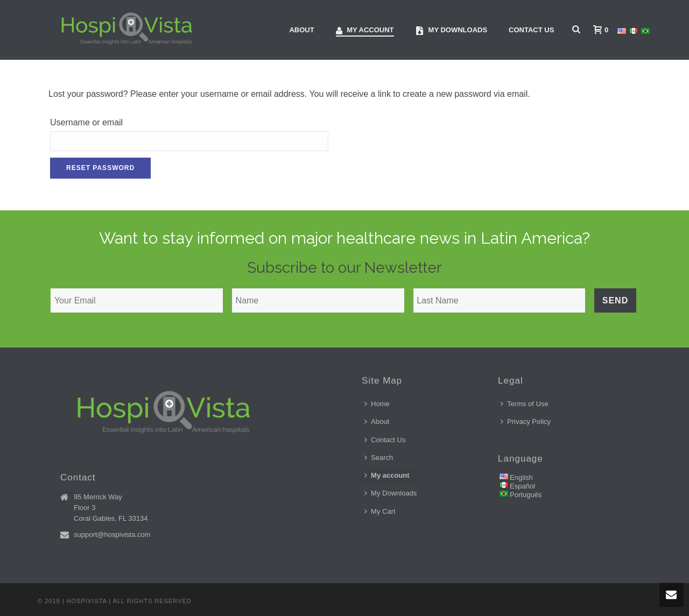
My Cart (380, 511)
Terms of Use (525, 404)
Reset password (100, 168)
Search (379, 458)
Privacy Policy (526, 422)
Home (377, 404)
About (301, 30)
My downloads (452, 30)
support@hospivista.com (112, 534)
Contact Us (531, 30)
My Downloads (391, 493)
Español (522, 486)
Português (526, 495)
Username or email (86, 122)
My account (365, 30)
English (521, 477)
